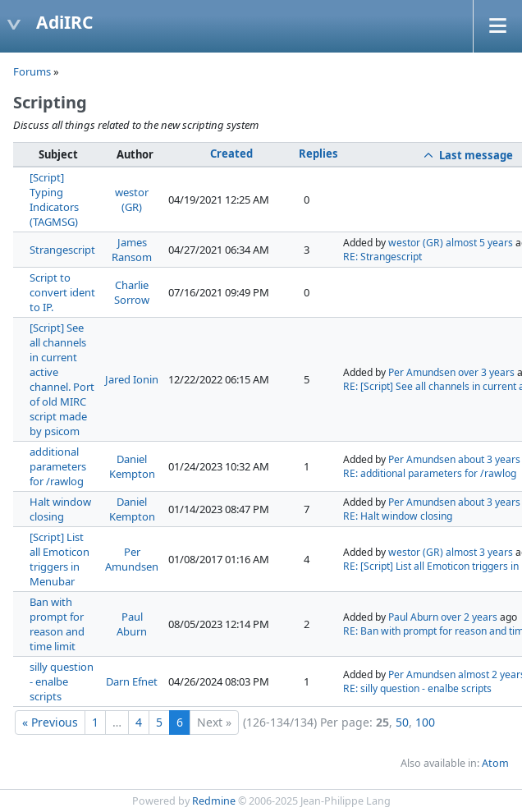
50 (402, 722)
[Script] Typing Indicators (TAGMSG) (54, 200)
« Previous (50, 722)
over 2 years (469, 617)
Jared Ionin (132, 379)
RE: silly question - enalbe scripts (417, 688)
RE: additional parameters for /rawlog (430, 473)
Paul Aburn (132, 624)
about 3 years (489, 459)
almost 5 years (479, 243)
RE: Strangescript (382, 257)
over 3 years (486, 372)
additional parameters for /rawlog (58, 466)
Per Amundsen (422, 372)
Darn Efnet (132, 681)
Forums (32, 71)
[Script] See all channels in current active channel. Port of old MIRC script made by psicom (62, 379)
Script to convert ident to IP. (62, 292)
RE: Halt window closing (398, 516)
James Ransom (132, 250)
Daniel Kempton (132, 466)
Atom (495, 763)
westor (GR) (132, 200)
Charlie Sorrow (132, 292)
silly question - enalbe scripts (62, 681)
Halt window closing (60, 509)
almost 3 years (479, 552)
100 (425, 722)
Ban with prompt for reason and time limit (57, 624)
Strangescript (62, 250)
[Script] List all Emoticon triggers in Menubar (60, 559)
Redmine (214, 801)
